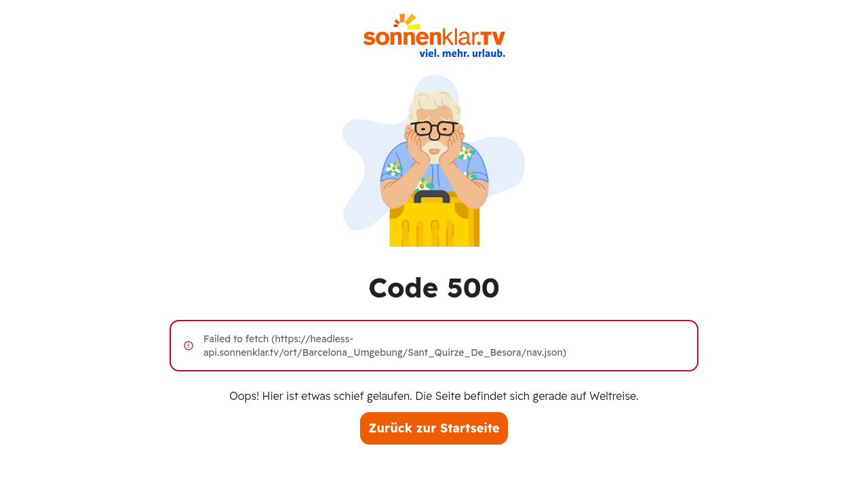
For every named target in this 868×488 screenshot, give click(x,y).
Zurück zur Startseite (434, 428)
